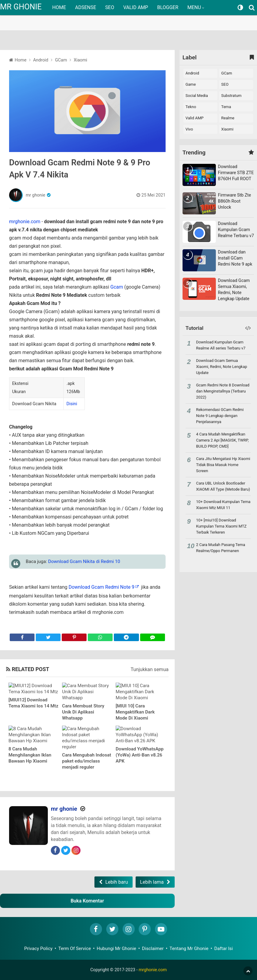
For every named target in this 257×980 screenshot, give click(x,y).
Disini (72, 404)
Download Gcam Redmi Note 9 (101, 587)
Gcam (117, 287)
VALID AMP (136, 7)
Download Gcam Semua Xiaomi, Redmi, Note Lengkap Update (222, 367)
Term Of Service (75, 949)
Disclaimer (153, 949)
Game (191, 84)
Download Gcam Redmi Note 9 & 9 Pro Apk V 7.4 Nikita (80, 169)
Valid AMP (195, 118)
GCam (227, 73)
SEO (110, 7)
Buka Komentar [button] (87, 901)
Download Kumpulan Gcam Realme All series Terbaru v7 (221, 345)
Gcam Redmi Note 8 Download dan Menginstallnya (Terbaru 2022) (223, 391)
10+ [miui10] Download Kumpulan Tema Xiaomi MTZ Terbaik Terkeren (221, 526)
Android (192, 73)
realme (228, 118)
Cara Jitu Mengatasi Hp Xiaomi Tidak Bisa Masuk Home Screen (223, 465)
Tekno (191, 107)
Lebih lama (152, 882)
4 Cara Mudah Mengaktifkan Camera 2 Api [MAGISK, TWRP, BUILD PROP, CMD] (222, 440)
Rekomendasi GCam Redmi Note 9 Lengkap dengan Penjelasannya (220, 416)
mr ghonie (35, 195)
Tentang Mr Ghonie (189, 949)
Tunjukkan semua (150, 669)
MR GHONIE (21, 7)
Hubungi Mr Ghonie (117, 949)
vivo (189, 129)
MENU (194, 7)
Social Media (197, 96)
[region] (128, 15)
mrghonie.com (25, 222)
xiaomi (227, 129)
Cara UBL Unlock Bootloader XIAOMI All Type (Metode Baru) (223, 486)
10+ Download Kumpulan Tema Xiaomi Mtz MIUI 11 (223, 505)
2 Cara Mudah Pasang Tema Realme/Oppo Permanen (221, 548)
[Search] (252, 8)
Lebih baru (117, 882)
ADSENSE (86, 7)
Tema (226, 107)
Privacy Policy (38, 949)
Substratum (231, 96)
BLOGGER (168, 7)
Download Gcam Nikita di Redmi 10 (84, 561)
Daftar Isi (224, 949)
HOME (59, 7)
